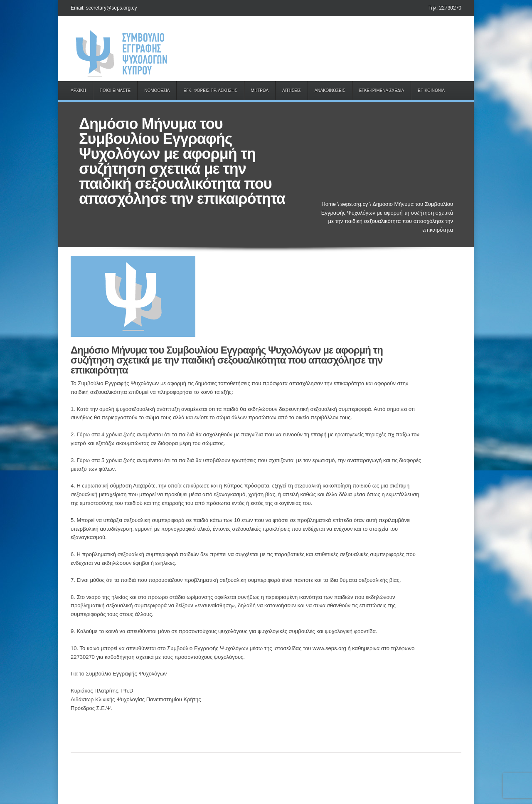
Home (329, 204)
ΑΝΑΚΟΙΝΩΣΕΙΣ (330, 90)
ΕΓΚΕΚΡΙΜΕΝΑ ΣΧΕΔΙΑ (382, 90)
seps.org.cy (354, 204)
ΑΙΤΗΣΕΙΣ (292, 90)
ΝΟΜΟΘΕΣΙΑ (157, 90)
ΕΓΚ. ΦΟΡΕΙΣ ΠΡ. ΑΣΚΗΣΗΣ (210, 90)
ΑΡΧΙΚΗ (78, 90)
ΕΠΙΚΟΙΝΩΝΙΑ (431, 90)
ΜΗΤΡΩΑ (260, 90)
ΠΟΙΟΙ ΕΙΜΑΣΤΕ (115, 90)
